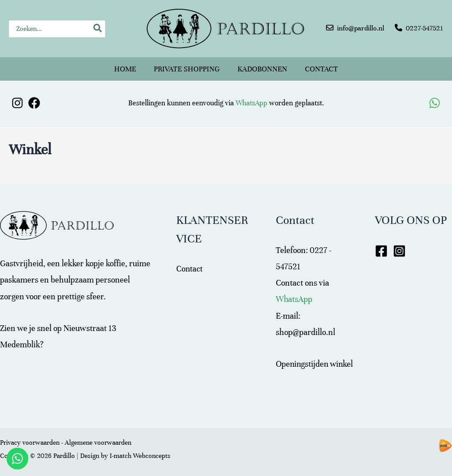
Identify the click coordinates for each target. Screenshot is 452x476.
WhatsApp (252, 99)
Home (125, 67)
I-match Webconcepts (140, 456)
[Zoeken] (98, 29)
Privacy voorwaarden (30, 443)
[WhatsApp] (435, 99)
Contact (321, 67)
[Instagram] (17, 99)
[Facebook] (34, 99)
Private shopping (187, 67)
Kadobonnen (262, 67)
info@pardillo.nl (361, 28)
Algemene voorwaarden (98, 443)
